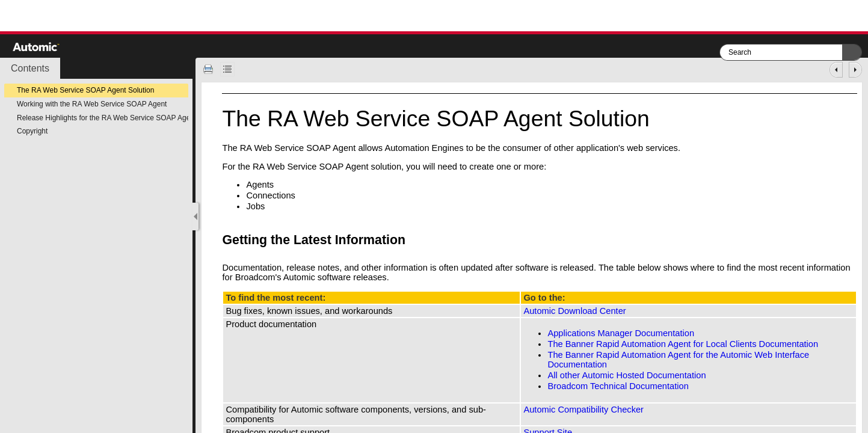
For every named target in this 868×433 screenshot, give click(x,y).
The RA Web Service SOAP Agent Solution (85, 90)
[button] (852, 52)
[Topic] (532, 258)
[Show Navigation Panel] (195, 216)
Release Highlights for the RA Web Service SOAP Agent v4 (111, 118)
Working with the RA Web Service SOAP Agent (92, 104)
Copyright (32, 131)
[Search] (781, 52)
